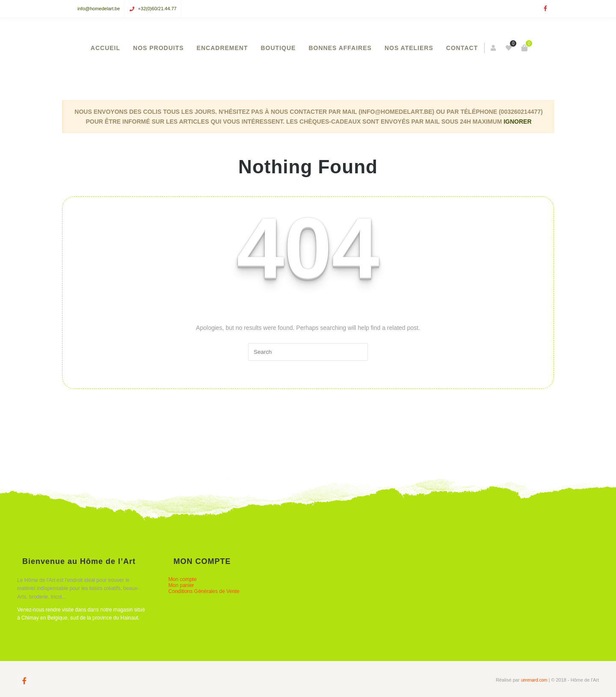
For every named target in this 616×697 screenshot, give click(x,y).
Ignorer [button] (517, 122)
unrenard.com (534, 680)
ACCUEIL (105, 48)
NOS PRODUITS (158, 48)
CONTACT (462, 48)
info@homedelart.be (99, 9)
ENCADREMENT (222, 48)
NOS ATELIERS (409, 48)
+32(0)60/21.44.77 (157, 9)
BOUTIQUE (278, 48)
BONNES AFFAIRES (340, 48)
